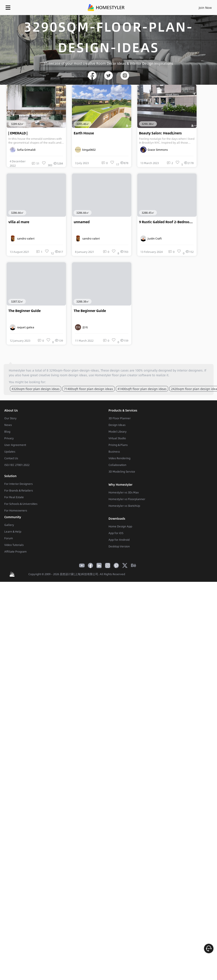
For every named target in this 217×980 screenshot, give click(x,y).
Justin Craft (151, 238)
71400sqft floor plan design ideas (89, 389)
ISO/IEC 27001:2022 (17, 465)
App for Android (119, 540)
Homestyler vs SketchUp (124, 506)
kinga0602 (85, 150)
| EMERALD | (18, 133)
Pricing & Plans (118, 445)
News (8, 425)
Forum (9, 538)
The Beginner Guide (24, 311)
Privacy (9, 438)
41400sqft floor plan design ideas (142, 389)
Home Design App (120, 526)
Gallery (9, 525)
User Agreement (15, 445)
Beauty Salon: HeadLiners (160, 133)
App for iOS (116, 533)
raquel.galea (22, 327)
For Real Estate (14, 497)
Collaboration (117, 465)
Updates (10, 452)
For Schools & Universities (21, 504)
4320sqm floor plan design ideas (36, 389)
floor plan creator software (132, 375)
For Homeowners (16, 510)
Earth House (84, 133)
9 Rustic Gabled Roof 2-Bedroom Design (168, 222)
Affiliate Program (15, 551)
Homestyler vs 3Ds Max (124, 492)
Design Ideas (117, 425)
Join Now (205, 8)
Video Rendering (119, 458)
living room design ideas (69, 375)
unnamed (82, 222)
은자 (81, 327)
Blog (7, 432)
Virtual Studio (117, 438)
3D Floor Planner (120, 418)
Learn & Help (13, 531)
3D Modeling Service (122, 472)
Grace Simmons (154, 150)
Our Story (10, 418)
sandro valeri (22, 238)
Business (114, 452)
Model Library (118, 432)
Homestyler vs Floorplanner (127, 499)
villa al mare (19, 222)
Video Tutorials (14, 545)
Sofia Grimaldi (23, 150)
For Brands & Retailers (19, 490)
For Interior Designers (18, 484)
